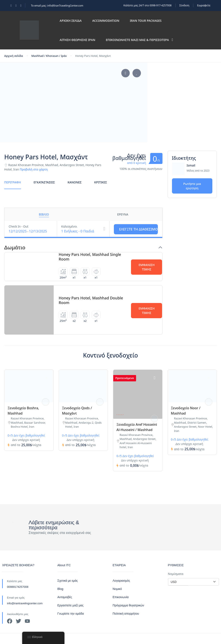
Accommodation (106, 21)
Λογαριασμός (121, 581)
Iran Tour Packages (146, 21)
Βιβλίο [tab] (44, 214)
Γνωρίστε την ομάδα (71, 614)
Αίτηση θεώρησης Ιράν (77, 40)
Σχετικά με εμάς (68, 581)
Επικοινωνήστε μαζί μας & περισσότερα (140, 40)
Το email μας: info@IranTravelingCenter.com (57, 6)
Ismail (191, 165)
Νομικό (117, 589)
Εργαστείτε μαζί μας (71, 605)
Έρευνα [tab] (123, 214)
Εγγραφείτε (204, 5)
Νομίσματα (176, 574)
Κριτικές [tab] (101, 182)
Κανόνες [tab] (75, 182)
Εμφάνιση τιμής (147, 267)
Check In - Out (18, 226)
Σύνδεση (184, 5)
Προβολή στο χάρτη (34, 169)
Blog (60, 589)
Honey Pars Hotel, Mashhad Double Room (91, 300)
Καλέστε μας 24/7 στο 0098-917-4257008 (147, 5)
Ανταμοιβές (65, 597)
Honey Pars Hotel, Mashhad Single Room (90, 257)
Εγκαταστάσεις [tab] (44, 182)
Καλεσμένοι (69, 226)
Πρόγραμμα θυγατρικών (128, 605)
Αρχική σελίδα (71, 21)
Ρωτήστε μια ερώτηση (192, 186)
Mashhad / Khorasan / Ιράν (49, 56)
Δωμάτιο (15, 248)
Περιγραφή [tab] (13, 182)
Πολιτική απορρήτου (126, 614)
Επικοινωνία (121, 597)
